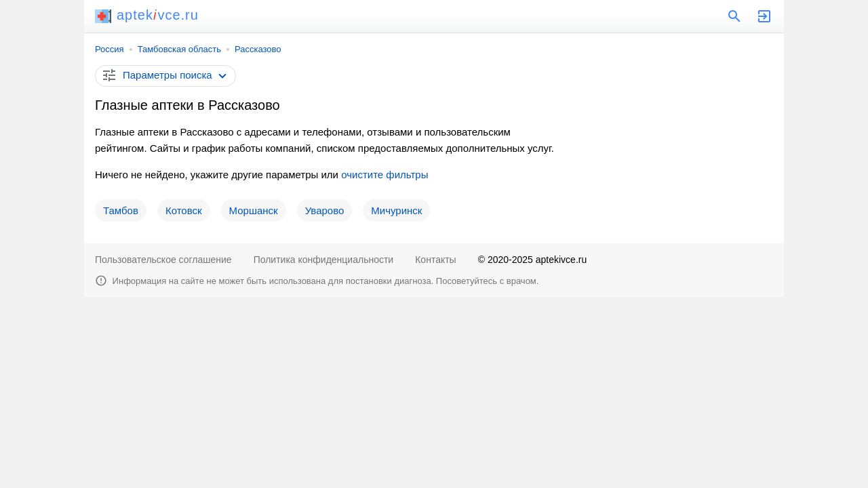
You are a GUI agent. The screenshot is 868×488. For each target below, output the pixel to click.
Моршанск (254, 210)
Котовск (184, 210)
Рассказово (258, 49)
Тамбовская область (179, 49)
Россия (110, 49)
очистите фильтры (384, 175)
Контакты (435, 260)
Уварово (325, 210)
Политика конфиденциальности (324, 260)
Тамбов (121, 210)
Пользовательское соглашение (163, 260)
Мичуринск (396, 210)
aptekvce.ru (147, 15)
